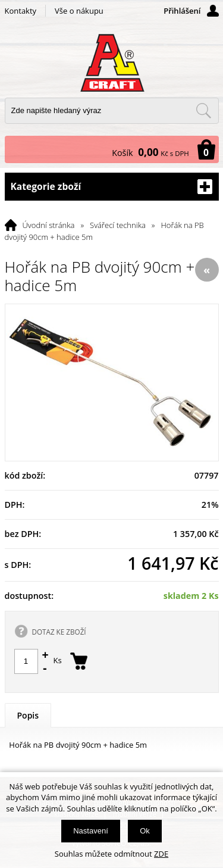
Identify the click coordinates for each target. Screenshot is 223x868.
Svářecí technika (118, 225)
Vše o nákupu (79, 11)
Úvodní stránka (49, 225)
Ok (145, 831)
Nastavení (91, 831)
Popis (28, 715)
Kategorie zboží (112, 187)
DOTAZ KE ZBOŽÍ (59, 632)
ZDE (161, 854)
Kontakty (21, 11)
